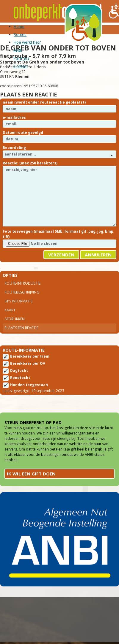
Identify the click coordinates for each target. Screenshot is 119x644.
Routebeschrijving (22, 292)
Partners (22, 58)
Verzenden (61, 255)
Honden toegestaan (29, 385)
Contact (21, 66)
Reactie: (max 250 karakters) (30, 163)
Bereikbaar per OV (28, 363)
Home (19, 26)
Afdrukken (15, 319)
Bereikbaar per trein (30, 356)
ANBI (18, 50)
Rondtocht (20, 378)
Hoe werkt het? (27, 42)
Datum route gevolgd (23, 133)
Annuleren (98, 255)
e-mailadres (14, 117)
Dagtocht (19, 371)
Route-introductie (22, 283)
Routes (20, 34)
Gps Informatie (18, 301)
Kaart (10, 310)
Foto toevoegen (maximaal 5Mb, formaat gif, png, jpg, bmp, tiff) (58, 234)
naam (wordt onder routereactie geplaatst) (44, 102)
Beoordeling (14, 148)
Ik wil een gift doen (31, 474)
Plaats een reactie (21, 328)
